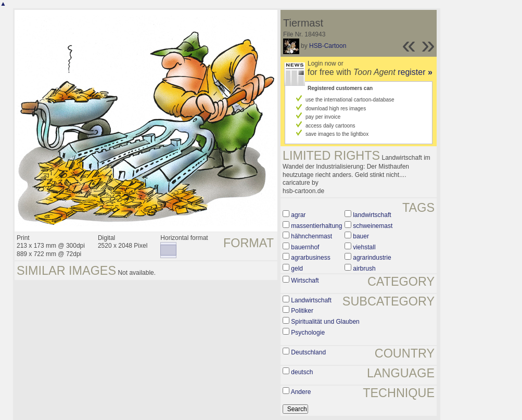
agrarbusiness (310, 258)
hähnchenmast (311, 236)
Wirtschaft (305, 281)
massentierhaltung (316, 226)
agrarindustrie (372, 258)
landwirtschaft (372, 215)
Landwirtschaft (311, 300)
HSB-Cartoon (328, 46)
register (415, 72)
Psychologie (308, 333)
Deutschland (308, 352)
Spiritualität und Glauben (325, 322)
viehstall (364, 247)
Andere (301, 392)
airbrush (364, 269)
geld (297, 269)
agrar (298, 215)
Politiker (302, 311)
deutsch (302, 372)
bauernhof (305, 247)
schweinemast (373, 226)
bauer (361, 236)
